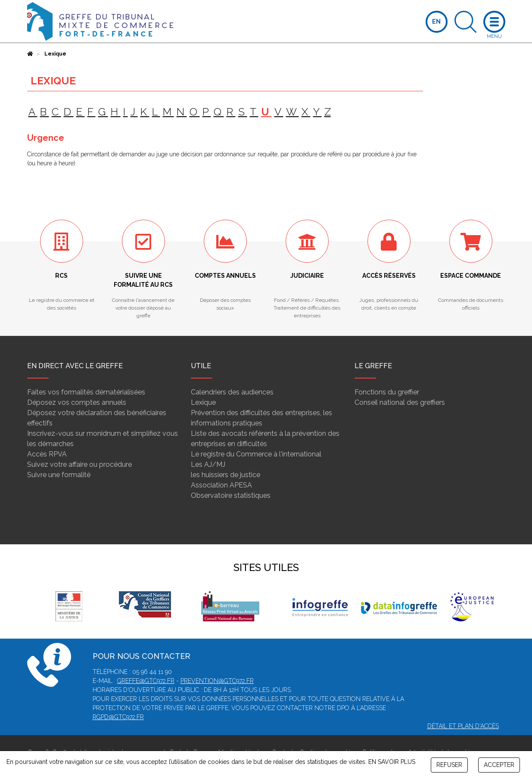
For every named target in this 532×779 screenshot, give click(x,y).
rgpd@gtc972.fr (118, 717)
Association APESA (221, 485)
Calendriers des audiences (232, 392)
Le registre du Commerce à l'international (256, 454)
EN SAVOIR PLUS (392, 762)
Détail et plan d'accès (463, 726)
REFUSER (449, 765)
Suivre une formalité (59, 475)
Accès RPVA (47, 454)
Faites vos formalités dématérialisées (86, 392)
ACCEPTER (499, 765)
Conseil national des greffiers (400, 402)
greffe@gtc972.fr (146, 681)
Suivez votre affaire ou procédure (79, 464)
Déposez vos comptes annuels (77, 402)
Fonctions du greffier (387, 392)
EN (436, 22)
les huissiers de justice (226, 475)
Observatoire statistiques (231, 495)
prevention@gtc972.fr (217, 681)
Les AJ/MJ (208, 464)
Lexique (203, 402)
